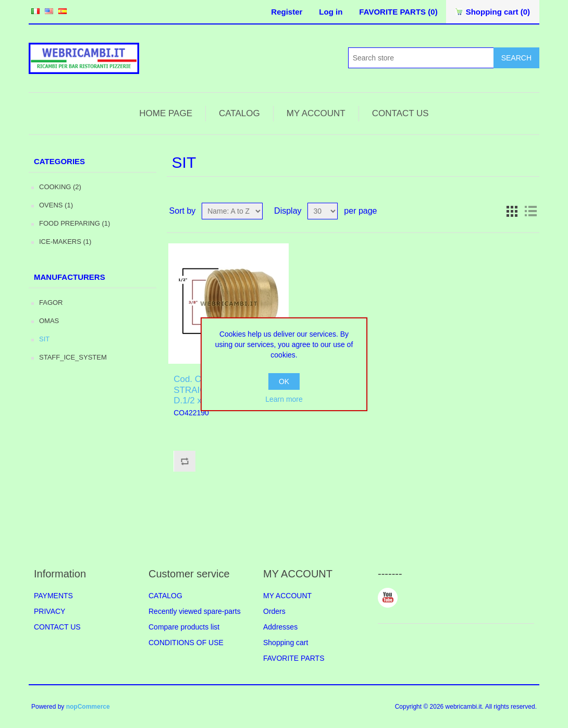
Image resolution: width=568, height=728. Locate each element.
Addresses (280, 627)
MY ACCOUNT (316, 113)
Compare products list (184, 627)
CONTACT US (400, 113)
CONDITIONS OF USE (186, 643)
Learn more (284, 399)
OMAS (49, 321)
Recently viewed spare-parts (195, 611)
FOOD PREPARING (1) (75, 223)
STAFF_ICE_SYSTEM (73, 357)
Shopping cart (286, 643)
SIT (44, 339)
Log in (331, 12)
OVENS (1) (56, 205)
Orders (274, 611)
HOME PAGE (166, 113)
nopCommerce (88, 707)
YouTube (388, 598)
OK (284, 381)
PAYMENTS (53, 596)
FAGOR (51, 303)
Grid (512, 211)
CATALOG (239, 113)
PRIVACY (50, 611)
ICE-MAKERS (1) (65, 242)
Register (287, 12)
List (530, 211)
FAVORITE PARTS (294, 658)
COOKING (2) (60, 187)
